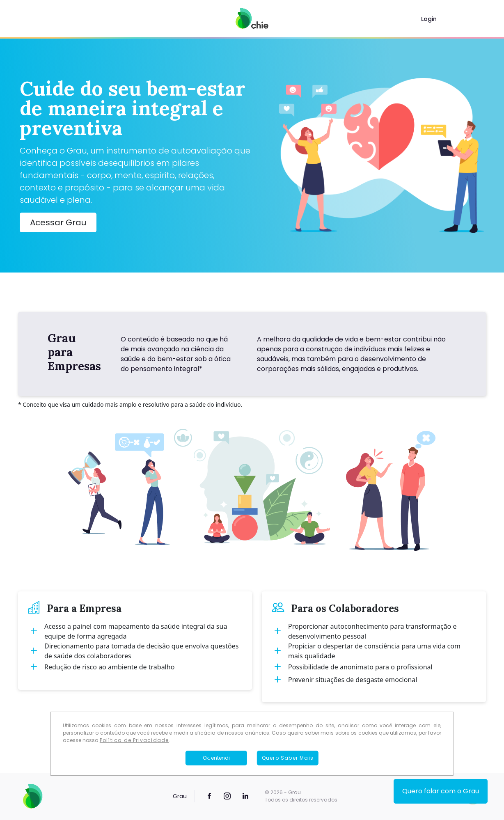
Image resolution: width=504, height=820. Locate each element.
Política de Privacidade (134, 740)
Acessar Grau (58, 222)
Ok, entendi (216, 758)
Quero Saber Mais (288, 758)
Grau (180, 796)
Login (429, 19)
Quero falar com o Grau (441, 791)
